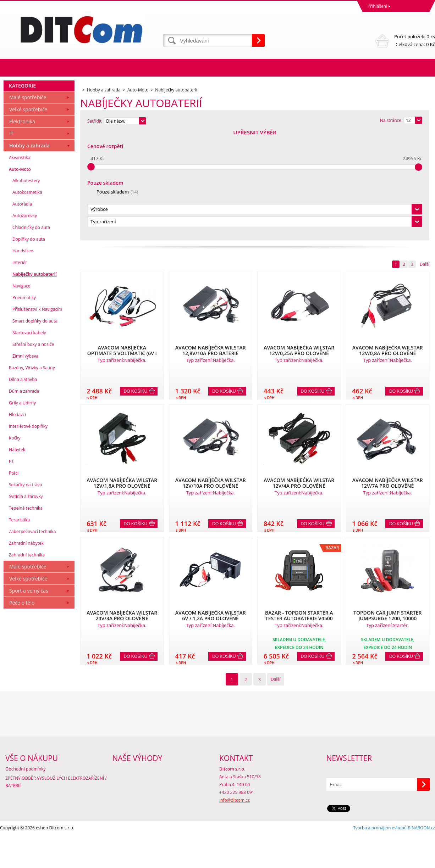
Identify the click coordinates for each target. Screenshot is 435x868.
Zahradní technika (27, 664)
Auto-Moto (20, 278)
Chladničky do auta (31, 336)
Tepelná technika (26, 617)
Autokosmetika (27, 301)
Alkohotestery (26, 289)
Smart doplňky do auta (35, 430)
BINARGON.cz (421, 861)
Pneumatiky (24, 406)
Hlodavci (17, 523)
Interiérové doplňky (28, 535)
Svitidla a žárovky (26, 605)
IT (11, 242)
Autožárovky (25, 324)
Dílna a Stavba (23, 488)
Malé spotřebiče (28, 206)
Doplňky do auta (29, 348)
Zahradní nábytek (26, 652)
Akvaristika (20, 266)
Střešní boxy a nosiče (33, 453)
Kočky (15, 547)
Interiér (20, 371)
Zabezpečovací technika (32, 640)
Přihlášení (377, 6)
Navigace (21, 395)
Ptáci (14, 582)
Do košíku (136, 282)
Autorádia (22, 313)
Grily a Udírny (22, 512)
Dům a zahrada (24, 500)
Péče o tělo (22, 712)
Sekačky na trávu (26, 593)
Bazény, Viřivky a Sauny (32, 477)
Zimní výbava (25, 465)
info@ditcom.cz (235, 833)
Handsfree (23, 360)
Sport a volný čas (29, 699)
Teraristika (19, 629)
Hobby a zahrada (29, 254)
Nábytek (17, 558)
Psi (12, 570)
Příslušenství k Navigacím (37, 418)
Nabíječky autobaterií (34, 383)
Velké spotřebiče (28, 218)
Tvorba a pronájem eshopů (380, 861)
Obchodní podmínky (26, 802)
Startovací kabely (29, 441)
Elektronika (22, 230)
